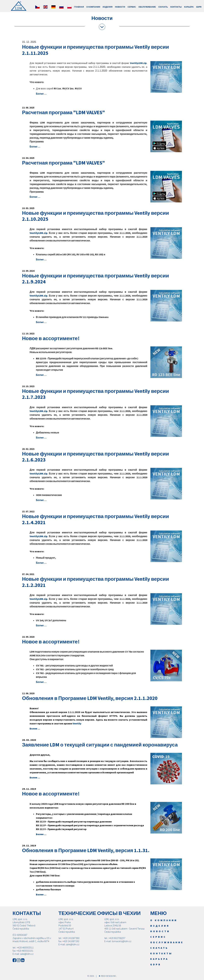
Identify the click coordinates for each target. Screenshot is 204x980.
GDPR (199, 7)
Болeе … (41, 94)
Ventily (77, 723)
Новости (120, 7)
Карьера (189, 7)
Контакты (176, 7)
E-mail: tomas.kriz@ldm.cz (118, 941)
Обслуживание (147, 7)
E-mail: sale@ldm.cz (23, 954)
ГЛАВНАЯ (79, 7)
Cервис (132, 7)
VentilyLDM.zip (138, 63)
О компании (93, 7)
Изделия (108, 7)
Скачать (163, 7)
